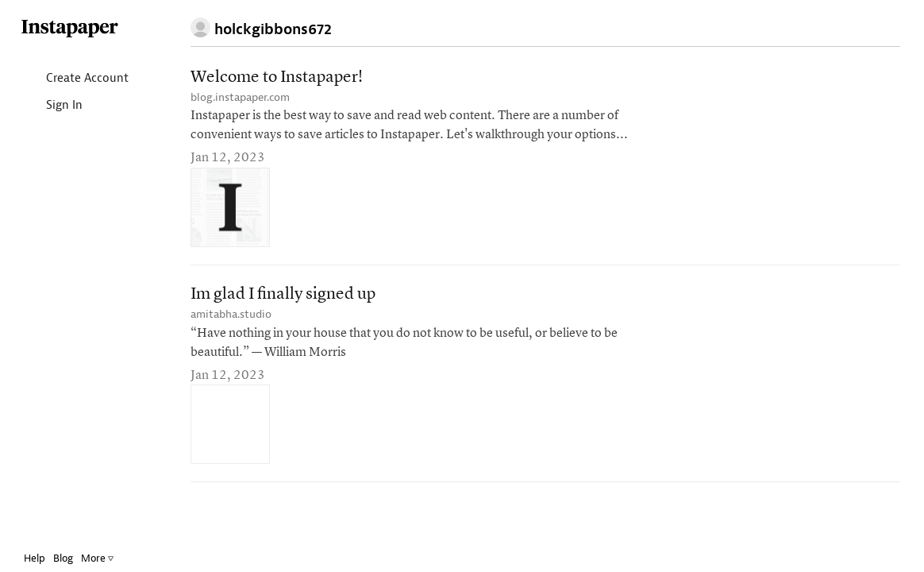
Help (46, 558)
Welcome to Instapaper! (277, 77)
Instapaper (82, 29)
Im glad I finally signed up (283, 294)
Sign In (63, 106)
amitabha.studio (231, 314)
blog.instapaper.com (240, 97)
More (109, 558)
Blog (75, 558)
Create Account (86, 79)
